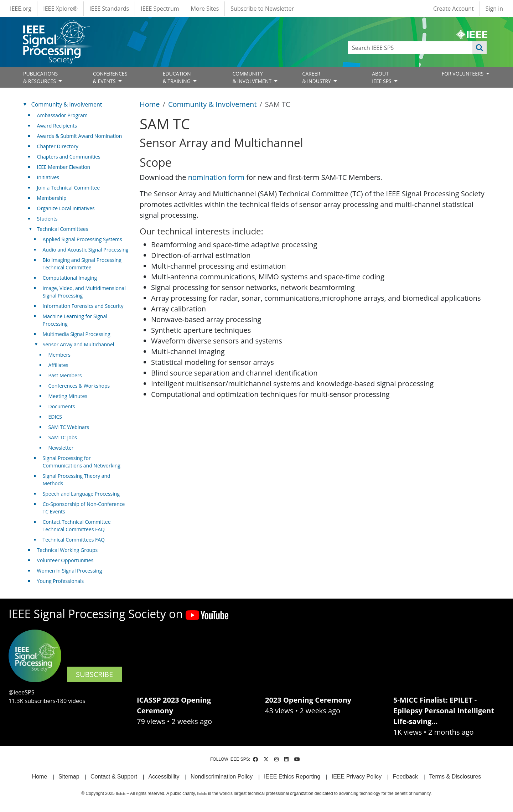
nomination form (217, 177)
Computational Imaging (70, 278)
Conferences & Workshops (79, 386)
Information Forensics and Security (83, 306)
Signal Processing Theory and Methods (77, 480)
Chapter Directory (58, 146)
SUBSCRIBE (94, 674)
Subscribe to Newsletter (262, 9)
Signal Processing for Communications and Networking (82, 462)
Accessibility (164, 777)
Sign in (494, 9)
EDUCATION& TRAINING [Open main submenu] (177, 77)
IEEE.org (21, 9)
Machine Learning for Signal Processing (75, 320)
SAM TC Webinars (69, 427)
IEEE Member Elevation (64, 167)
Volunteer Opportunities (65, 560)
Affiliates (58, 365)
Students (47, 219)
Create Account (454, 9)
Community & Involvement (213, 104)
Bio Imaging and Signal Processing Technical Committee (82, 264)
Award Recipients (57, 126)
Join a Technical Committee (68, 188)
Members (59, 355)
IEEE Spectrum (160, 9)
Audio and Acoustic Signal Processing (86, 250)
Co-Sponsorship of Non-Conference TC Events (84, 508)
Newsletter (61, 448)
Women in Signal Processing (70, 571)
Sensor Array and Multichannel (79, 344)
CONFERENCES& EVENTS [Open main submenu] (110, 77)
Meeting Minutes (68, 396)
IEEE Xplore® (60, 9)
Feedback (405, 777)
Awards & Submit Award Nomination (80, 136)
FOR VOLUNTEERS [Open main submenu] (463, 74)
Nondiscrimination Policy (222, 777)
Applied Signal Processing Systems (82, 239)
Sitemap (69, 777)
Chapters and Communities (69, 157)
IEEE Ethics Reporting (292, 777)
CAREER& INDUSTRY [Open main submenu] (317, 77)
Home (150, 104)
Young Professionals (61, 581)
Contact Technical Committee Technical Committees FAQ (77, 526)
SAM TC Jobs (63, 437)
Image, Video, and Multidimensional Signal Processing (84, 292)
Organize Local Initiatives (66, 208)
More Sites (205, 9)
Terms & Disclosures (455, 777)
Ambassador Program (62, 115)
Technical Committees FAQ (74, 540)
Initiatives (48, 177)
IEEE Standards (109, 9)
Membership (52, 198)
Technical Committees (63, 229)
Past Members (65, 375)
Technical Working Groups (68, 550)
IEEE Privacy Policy (357, 777)
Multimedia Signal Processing (77, 334)
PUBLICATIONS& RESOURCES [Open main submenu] (40, 77)
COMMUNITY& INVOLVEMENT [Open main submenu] (252, 77)
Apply (480, 48)
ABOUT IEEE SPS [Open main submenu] (382, 77)
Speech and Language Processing (81, 494)
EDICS (55, 417)
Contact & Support (114, 777)
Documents (62, 406)
